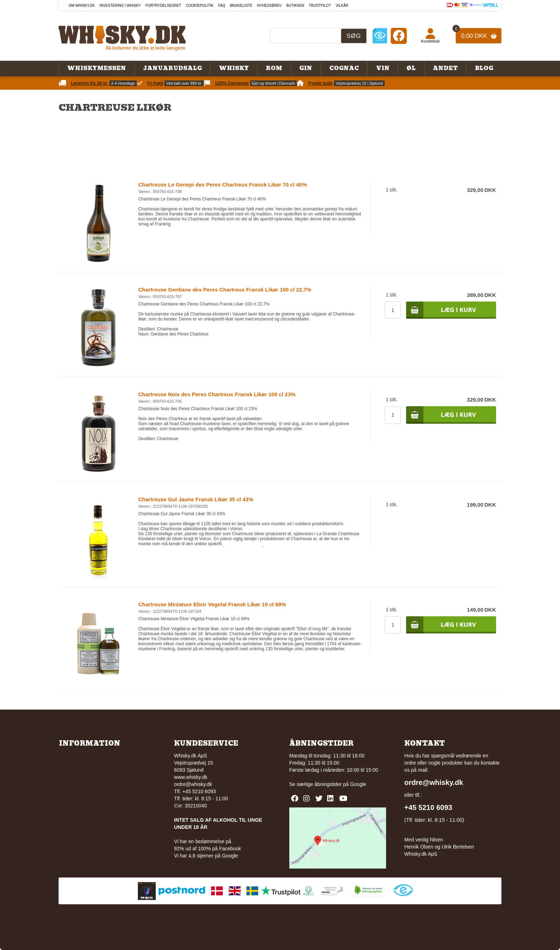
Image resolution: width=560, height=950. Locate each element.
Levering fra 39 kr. (90, 83)
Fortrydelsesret (163, 6)
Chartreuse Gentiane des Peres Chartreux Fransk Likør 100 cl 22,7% (225, 290)
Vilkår (342, 6)
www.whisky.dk (191, 777)
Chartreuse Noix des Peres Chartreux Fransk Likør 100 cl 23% (217, 394)
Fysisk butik (321, 83)
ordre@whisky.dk (193, 784)
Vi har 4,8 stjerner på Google (206, 856)
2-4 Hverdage (123, 83)
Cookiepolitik (200, 6)
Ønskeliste (241, 6)
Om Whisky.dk (82, 6)
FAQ (222, 6)
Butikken (295, 6)
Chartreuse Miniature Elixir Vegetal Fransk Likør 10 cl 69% (212, 604)
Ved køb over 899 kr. (184, 83)
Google (358, 784)
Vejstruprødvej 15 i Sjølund (359, 83)
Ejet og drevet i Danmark (273, 83)
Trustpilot (320, 6)
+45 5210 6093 (428, 807)
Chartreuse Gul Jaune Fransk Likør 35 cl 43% (196, 499)
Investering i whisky (120, 6)
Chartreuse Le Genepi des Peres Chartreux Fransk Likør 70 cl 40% (222, 185)
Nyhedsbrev (269, 6)
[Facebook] (399, 36)
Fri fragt (155, 83)
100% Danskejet (232, 83)
